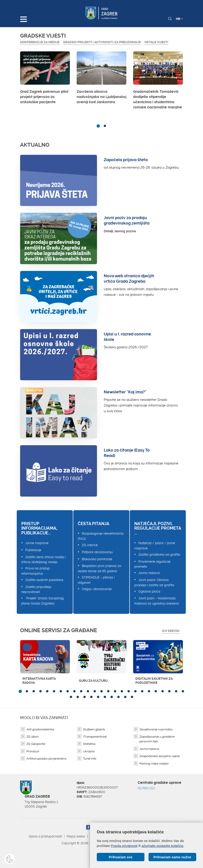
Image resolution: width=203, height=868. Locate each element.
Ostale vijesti (156, 42)
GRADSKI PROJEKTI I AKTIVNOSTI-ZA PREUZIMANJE (102, 42)
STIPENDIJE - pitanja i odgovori (96, 580)
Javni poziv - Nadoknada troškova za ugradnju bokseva (157, 601)
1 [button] (98, 126)
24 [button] (176, 691)
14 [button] (108, 691)
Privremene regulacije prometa (152, 564)
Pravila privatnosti (124, 846)
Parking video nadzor (154, 764)
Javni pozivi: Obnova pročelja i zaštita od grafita (154, 582)
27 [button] (78, 697)
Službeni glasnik (94, 729)
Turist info (90, 759)
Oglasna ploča (149, 591)
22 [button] (163, 691)
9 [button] (74, 691)
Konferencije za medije (40, 42)
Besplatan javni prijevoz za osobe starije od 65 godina (99, 568)
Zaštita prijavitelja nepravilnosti (36, 589)
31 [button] (105, 697)
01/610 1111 (146, 788)
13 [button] (101, 691)
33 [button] (118, 697)
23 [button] (169, 691)
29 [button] (91, 697)
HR (179, 19)
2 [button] (105, 126)
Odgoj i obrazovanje (97, 589)
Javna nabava (149, 573)
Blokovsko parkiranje (97, 559)
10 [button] (81, 691)
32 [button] (112, 697)
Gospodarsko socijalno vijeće (160, 756)
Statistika (89, 744)
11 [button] (88, 691)
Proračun (33, 751)
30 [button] (98, 697)
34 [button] (125, 697)
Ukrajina (89, 751)
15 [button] (115, 691)
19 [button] (142, 691)
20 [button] (149, 691)
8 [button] (68, 691)
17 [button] (129, 691)
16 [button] (122, 691)
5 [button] (47, 691)
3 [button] (34, 691)
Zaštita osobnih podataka (44, 580)
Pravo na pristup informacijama (35, 571)
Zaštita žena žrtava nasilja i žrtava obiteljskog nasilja (44, 560)
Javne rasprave (37, 543)
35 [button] (132, 697)
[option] (45, 79)
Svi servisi (171, 631)
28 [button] (85, 697)
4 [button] (40, 691)
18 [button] (135, 691)
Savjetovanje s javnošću (156, 729)
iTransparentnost (95, 737)
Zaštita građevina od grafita (159, 555)
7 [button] (61, 691)
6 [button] (54, 691)
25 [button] (183, 691)
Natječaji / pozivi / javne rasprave (155, 546)
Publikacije (33, 550)
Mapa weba (76, 836)
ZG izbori (33, 737)
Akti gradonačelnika (40, 729)
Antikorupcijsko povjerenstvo (46, 759)
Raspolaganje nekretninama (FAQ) (101, 536)
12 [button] (95, 691)
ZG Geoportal (36, 744)
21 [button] (156, 691)
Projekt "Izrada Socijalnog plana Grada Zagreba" (42, 601)
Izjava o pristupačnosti (45, 836)
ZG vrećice (90, 545)
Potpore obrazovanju (97, 552)
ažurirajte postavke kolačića (162, 846)
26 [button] (71, 697)
